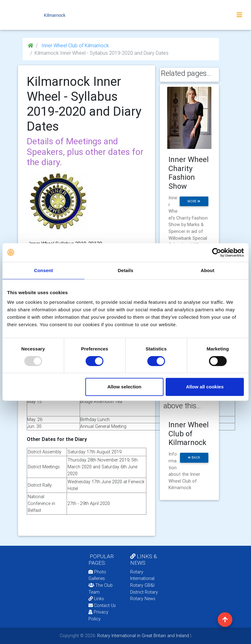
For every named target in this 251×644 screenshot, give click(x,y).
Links (96, 599)
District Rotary (144, 592)
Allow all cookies (205, 387)
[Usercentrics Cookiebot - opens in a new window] (217, 253)
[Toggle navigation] (239, 15)
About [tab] (207, 270)
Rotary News (143, 599)
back (194, 458)
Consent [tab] (43, 270)
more (194, 201)
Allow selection (124, 387)
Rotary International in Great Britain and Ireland (142, 636)
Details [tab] (125, 270)
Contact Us (102, 605)
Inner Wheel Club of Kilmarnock (75, 45)
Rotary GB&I (142, 585)
